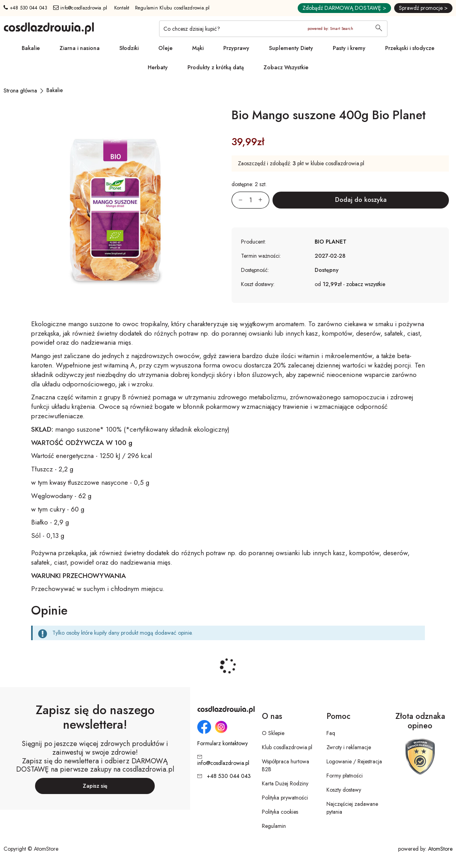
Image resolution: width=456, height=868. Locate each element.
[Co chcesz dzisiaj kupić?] (273, 29)
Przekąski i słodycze (410, 48)
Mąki (198, 48)
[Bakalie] (55, 90)
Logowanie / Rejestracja (354, 761)
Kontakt (122, 8)
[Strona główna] (20, 90)
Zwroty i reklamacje (349, 747)
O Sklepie (273, 733)
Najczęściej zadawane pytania (352, 808)
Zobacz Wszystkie (286, 67)
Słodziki (129, 48)
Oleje (165, 48)
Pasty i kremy (349, 48)
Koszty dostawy (344, 790)
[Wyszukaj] (379, 29)
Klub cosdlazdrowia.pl (287, 747)
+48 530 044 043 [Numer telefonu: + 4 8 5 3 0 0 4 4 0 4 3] (25, 8)
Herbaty (158, 67)
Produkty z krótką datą (216, 67)
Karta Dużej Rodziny (285, 783)
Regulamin (274, 826)
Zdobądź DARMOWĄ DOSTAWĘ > (344, 8)
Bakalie (31, 48)
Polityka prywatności (285, 798)
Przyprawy (236, 48)
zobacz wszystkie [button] (366, 284)
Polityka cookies (280, 812)
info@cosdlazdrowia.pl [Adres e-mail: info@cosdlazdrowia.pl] (80, 8)
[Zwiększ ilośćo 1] (264, 200)
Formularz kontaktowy (222, 743)
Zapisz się (95, 786)
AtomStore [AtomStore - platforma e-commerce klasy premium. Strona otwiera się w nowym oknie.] (440, 849)
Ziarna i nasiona (80, 48)
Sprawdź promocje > (423, 8)
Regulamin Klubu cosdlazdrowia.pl (172, 8)
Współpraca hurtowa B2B (285, 765)
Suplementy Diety (291, 48)
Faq (331, 733)
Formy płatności (345, 776)
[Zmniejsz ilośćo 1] (237, 200)
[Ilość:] (250, 200)
